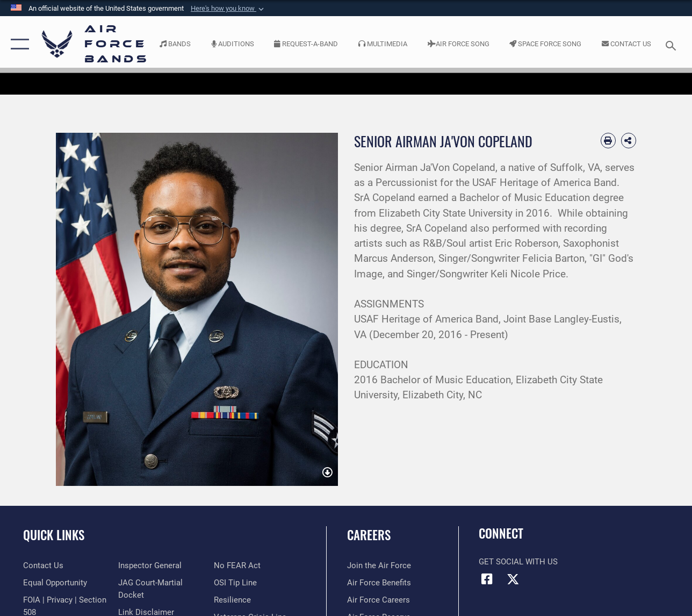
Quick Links (54, 535)
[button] (228, 9)
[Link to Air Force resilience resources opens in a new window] (232, 600)
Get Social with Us (518, 562)
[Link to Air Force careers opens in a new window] (379, 600)
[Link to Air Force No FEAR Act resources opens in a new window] (237, 565)
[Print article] (608, 140)
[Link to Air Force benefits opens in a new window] (379, 583)
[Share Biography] (629, 140)
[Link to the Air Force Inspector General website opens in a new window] (150, 565)
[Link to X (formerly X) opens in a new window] (513, 579)
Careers (369, 535)
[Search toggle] (673, 44)
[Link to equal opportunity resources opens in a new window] (55, 583)
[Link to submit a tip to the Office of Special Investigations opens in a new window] (235, 583)
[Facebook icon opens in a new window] (487, 579)
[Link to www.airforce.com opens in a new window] (379, 565)
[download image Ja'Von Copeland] (327, 473)
